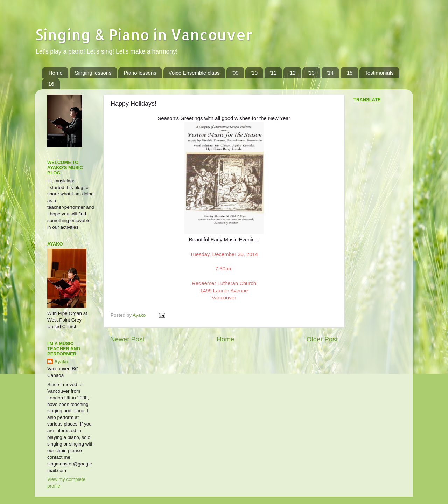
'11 (273, 73)
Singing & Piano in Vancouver (144, 34)
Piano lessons (140, 73)
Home (56, 73)
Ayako (61, 362)
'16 (51, 84)
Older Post (322, 339)
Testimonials (379, 73)
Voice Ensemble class (194, 73)
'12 (292, 73)
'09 (235, 73)
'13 (311, 73)
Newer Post (127, 339)
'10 (254, 73)
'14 (330, 73)
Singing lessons (93, 73)
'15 (349, 73)
